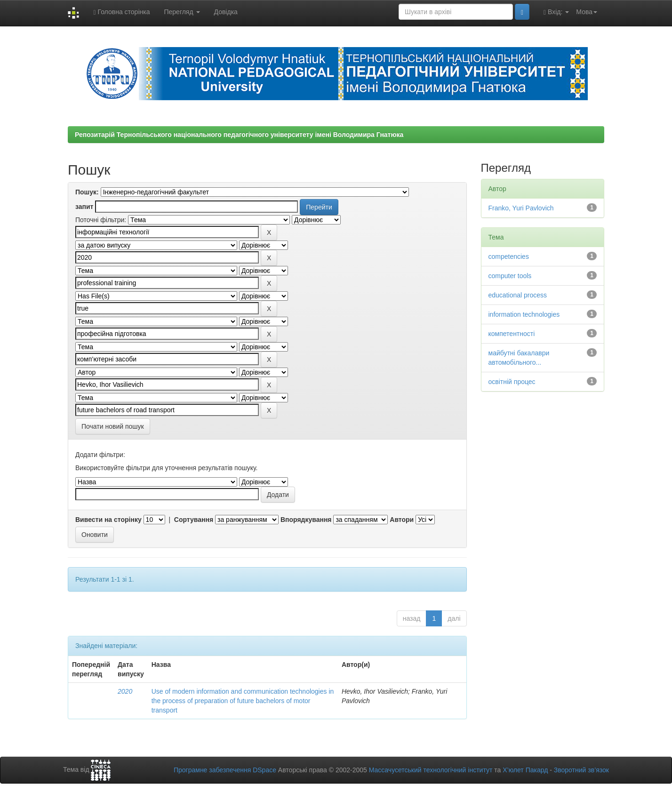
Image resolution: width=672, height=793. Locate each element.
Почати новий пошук (113, 426)
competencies (509, 256)
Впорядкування (306, 520)
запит (84, 207)
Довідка (226, 12)
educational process (518, 295)
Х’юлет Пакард (525, 770)
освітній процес (512, 382)
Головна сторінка (121, 12)
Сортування (194, 520)
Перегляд (182, 12)
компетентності (512, 334)
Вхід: (556, 12)
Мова (587, 12)
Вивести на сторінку (108, 520)
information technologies (524, 314)
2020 (125, 691)
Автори (402, 520)
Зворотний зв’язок (581, 770)
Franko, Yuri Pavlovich (521, 208)
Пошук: (87, 192)
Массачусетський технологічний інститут (431, 770)
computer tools (510, 276)
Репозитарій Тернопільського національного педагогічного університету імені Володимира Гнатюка (239, 135)
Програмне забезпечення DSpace (225, 770)
